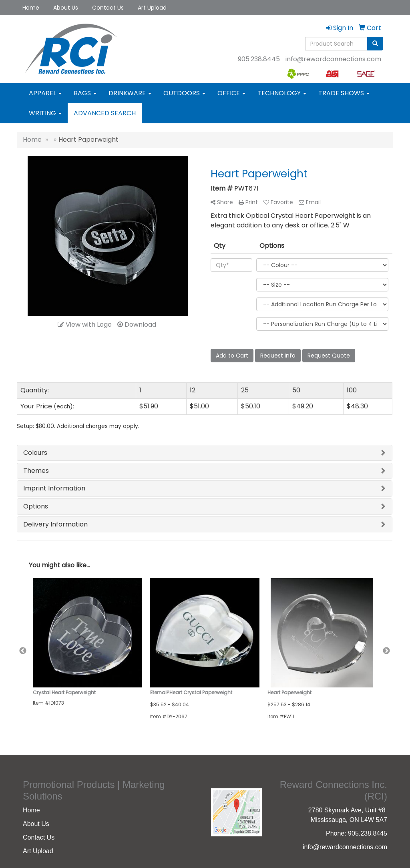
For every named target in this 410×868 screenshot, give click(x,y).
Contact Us (108, 8)
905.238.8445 (259, 59)
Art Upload (152, 8)
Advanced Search (105, 113)
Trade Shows (344, 93)
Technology (282, 93)
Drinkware (130, 93)
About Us (66, 8)
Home (31, 8)
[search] (375, 44)
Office (231, 93)
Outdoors (184, 93)
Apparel (45, 93)
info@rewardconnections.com (333, 59)
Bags (85, 93)
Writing (45, 113)
